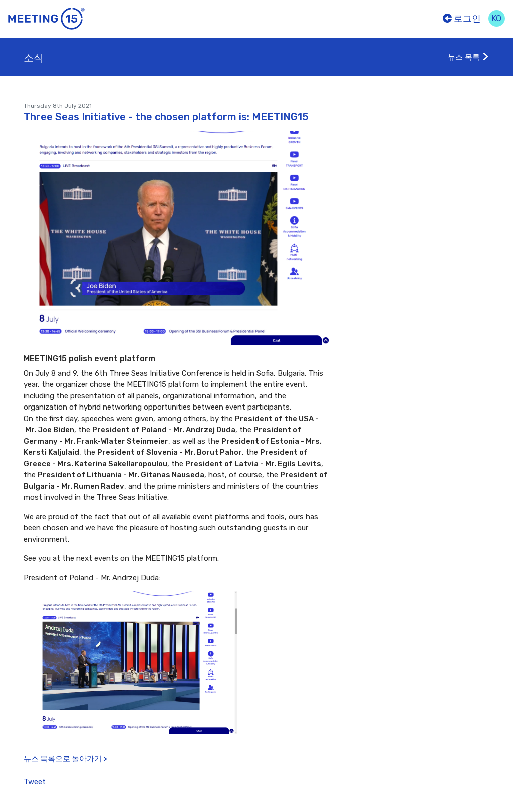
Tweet (35, 782)
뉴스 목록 (469, 57)
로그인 (462, 19)
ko (497, 18)
